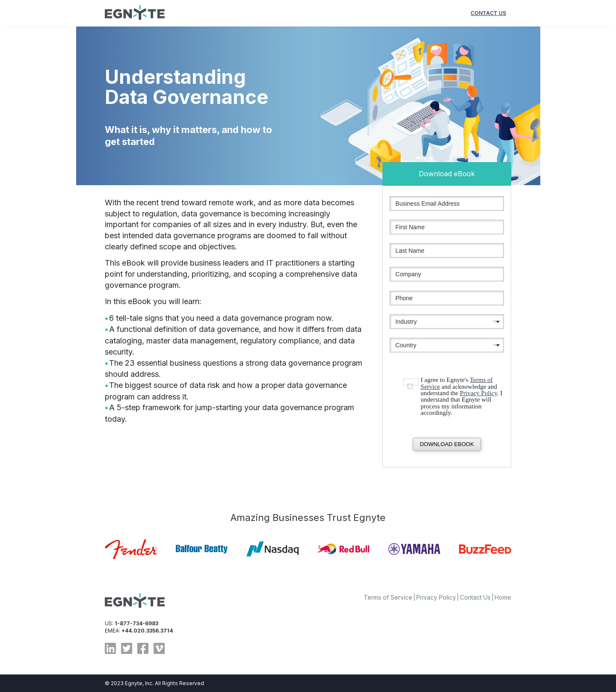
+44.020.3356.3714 (147, 631)
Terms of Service (388, 597)
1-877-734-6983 (136, 623)
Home (503, 597)
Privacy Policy (478, 393)
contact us (488, 13)
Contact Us (475, 597)
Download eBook (447, 444)
